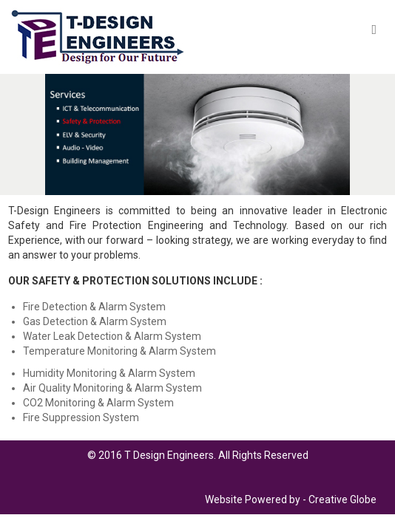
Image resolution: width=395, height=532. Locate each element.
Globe (363, 499)
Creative (328, 499)
